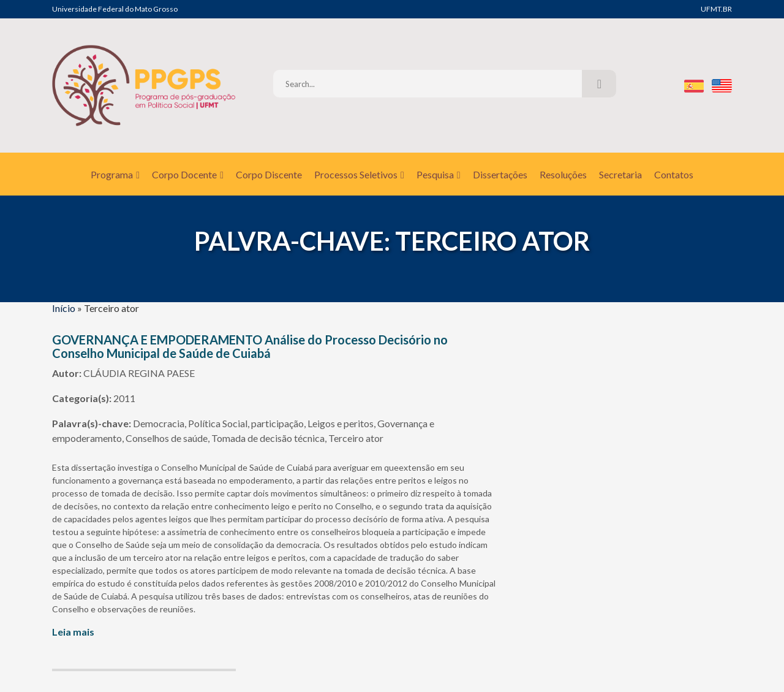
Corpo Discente (269, 174)
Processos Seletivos (359, 174)
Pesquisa (439, 174)
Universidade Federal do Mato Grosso (115, 9)
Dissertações (500, 174)
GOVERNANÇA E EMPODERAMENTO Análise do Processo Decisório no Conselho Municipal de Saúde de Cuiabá (250, 346)
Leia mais (73, 632)
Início (64, 308)
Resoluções (563, 174)
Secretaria (620, 174)
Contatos (674, 174)
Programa (115, 174)
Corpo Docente (188, 174)
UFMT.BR (716, 9)
